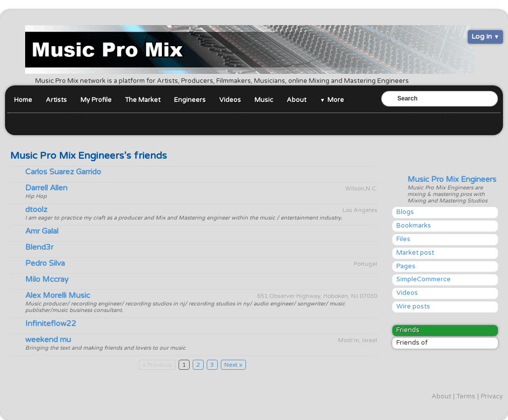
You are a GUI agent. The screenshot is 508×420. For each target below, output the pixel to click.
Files (403, 239)
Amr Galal (42, 231)
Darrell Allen (46, 188)
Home (23, 100)
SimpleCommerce (424, 279)
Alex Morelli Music (58, 295)
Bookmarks (414, 226)
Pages (406, 266)
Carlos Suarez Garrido (63, 172)
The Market (143, 100)
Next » (233, 365)
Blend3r (39, 247)
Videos (230, 100)
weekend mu (48, 340)
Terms (466, 396)
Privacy (492, 396)
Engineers (190, 100)
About (297, 100)
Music (264, 100)
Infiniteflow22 (51, 324)
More (336, 100)
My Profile (96, 100)
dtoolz (36, 209)
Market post (415, 253)
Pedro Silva (45, 263)
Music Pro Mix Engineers (452, 179)
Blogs (405, 212)
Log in (482, 36)
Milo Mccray (47, 279)
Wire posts (413, 306)
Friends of (412, 343)
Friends (408, 330)
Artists (56, 100)
